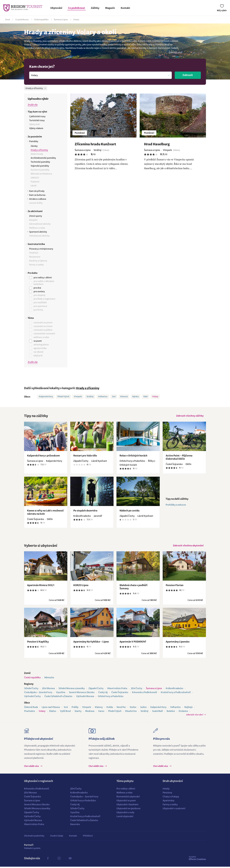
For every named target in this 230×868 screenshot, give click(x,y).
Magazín (110, 8)
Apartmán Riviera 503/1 (41, 586)
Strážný (90, 397)
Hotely (166, 790)
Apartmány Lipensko (178, 643)
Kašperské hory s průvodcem (43, 456)
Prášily (75, 708)
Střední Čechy (31, 690)
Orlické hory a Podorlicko (111, 698)
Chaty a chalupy (171, 798)
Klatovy (99, 708)
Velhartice (103, 397)
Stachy (78, 712)
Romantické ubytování (128, 798)
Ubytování (56, 8)
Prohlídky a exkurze (176, 505)
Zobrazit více (175, 52)
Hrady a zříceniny (88, 388)
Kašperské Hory (46, 397)
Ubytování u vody (125, 814)
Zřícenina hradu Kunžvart (95, 144)
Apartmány (168, 802)
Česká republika (41, 20)
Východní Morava (85, 698)
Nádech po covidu (130, 511)
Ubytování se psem (126, 802)
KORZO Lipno (81, 586)
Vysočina (61, 694)
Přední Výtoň (63, 397)
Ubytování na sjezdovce (128, 810)
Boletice (171, 712)
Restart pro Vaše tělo (85, 456)
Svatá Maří (157, 712)
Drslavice (183, 712)
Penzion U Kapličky (38, 643)
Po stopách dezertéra (85, 511)
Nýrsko (136, 397)
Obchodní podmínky (34, 837)
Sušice (143, 708)
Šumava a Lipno (61, 20)
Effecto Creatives (197, 859)
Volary (76, 20)
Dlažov (53, 712)
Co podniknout (76, 8)
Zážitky (95, 8)
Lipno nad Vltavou (51, 708)
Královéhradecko (174, 690)
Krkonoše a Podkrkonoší (144, 694)
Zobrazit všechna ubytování (188, 546)
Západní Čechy (96, 690)
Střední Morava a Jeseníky (72, 690)
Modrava (90, 712)
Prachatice (30, 712)
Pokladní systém (32, 850)
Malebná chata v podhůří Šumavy (133, 588)
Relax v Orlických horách (133, 456)
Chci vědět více (32, 767)
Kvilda (110, 708)
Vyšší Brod (65, 712)
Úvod (7, 20)
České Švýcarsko (120, 694)
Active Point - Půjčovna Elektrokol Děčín (179, 458)
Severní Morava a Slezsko (82, 694)
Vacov (101, 712)
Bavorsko (75, 826)
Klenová (124, 397)
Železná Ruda (31, 708)
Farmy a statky (170, 806)
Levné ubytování (125, 818)
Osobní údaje (57, 837)
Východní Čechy (32, 698)
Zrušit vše (33, 105)
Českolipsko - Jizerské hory (38, 694)
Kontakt (125, 8)
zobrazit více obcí (195, 716)
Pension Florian (175, 586)
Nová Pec (121, 708)
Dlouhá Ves (131, 712)
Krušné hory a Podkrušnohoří (176, 694)
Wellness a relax (124, 794)
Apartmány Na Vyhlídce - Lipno (91, 643)
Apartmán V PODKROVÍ (133, 643)
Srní (114, 397)
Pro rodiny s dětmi (126, 790)
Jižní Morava (48, 690)
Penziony (167, 794)
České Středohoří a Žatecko (58, 698)
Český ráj (103, 694)
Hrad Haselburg (157, 144)
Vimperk (78, 397)
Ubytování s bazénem (127, 806)
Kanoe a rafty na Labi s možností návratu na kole (45, 513)
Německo (49, 679)
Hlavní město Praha (117, 690)
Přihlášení (88, 837)
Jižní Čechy (137, 690)
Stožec (133, 708)
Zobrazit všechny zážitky (189, 416)
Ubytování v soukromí (174, 810)
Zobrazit (188, 75)
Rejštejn (188, 708)
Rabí (146, 397)
